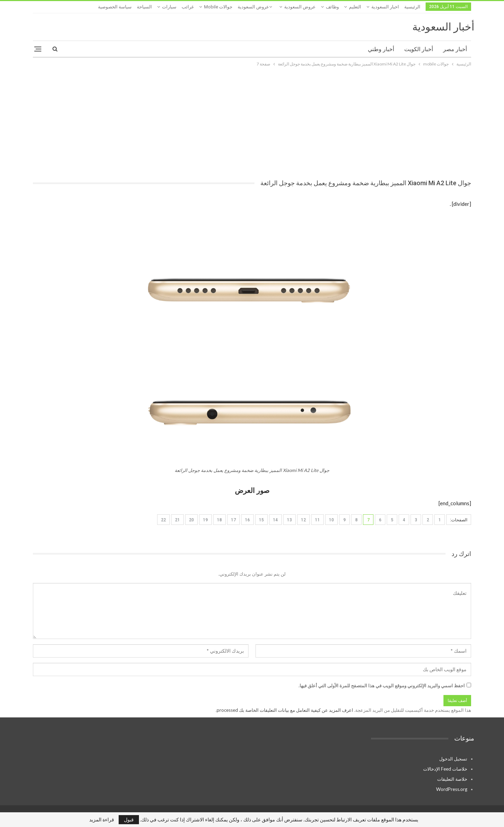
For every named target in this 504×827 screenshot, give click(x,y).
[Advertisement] (252, 120)
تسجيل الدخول (453, 759)
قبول (129, 819)
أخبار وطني (381, 49)
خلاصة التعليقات (452, 779)
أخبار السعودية (443, 27)
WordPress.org (452, 789)
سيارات (169, 7)
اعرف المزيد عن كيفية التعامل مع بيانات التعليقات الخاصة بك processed (285, 710)
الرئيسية (412, 7)
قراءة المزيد (102, 820)
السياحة (144, 7)
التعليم (355, 7)
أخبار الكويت (419, 49)
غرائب (188, 7)
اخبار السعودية (385, 7)
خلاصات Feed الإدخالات (445, 769)
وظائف (332, 7)
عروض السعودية (300, 7)
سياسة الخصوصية (115, 7)
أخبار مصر (455, 49)
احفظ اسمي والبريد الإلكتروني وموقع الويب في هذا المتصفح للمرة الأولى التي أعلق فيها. (382, 686)
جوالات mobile (218, 7)
